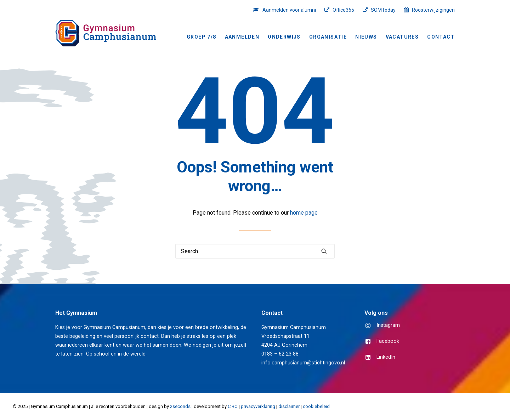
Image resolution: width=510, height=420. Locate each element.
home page (304, 213)
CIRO (233, 406)
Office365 (343, 10)
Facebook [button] (388, 341)
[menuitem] (286, 10)
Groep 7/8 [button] (202, 37)
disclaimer (289, 406)
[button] (324, 251)
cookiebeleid (316, 406)
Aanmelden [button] (242, 37)
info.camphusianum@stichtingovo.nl (303, 363)
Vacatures (402, 37)
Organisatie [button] (328, 37)
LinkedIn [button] (386, 357)
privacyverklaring (258, 406)
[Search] (255, 251)
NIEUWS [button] (366, 37)
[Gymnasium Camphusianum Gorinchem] (106, 33)
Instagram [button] (388, 325)
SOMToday (383, 10)
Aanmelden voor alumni (289, 10)
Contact (441, 37)
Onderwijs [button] (284, 37)
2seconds (180, 406)
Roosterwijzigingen (433, 10)
